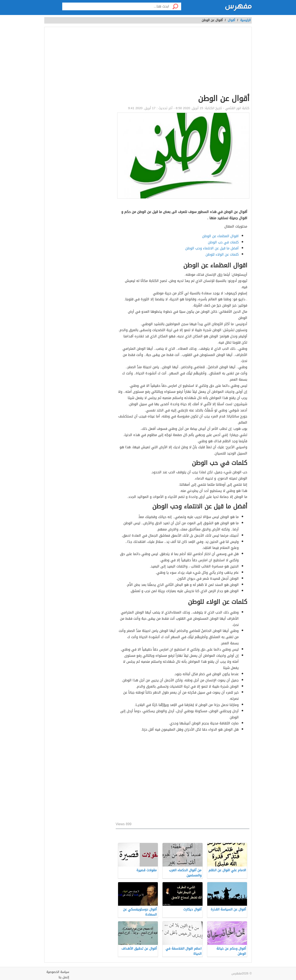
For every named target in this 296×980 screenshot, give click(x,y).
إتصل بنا (64, 977)
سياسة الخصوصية (58, 972)
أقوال (231, 20)
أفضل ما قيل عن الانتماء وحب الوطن (212, 248)
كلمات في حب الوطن (223, 242)
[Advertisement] (183, 61)
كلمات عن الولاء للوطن (222, 254)
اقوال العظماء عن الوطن (220, 236)
